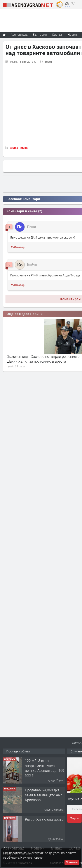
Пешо (32, 227)
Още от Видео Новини (25, 314)
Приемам (72, 862)
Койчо (32, 265)
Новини (73, 34)
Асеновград (14, 848)
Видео (57, 848)
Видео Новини (19, 148)
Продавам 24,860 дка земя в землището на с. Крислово (44, 795)
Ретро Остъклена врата (44, 819)
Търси (74, 818)
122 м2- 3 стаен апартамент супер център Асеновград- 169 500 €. (45, 768)
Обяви (74, 848)
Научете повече (31, 857)
